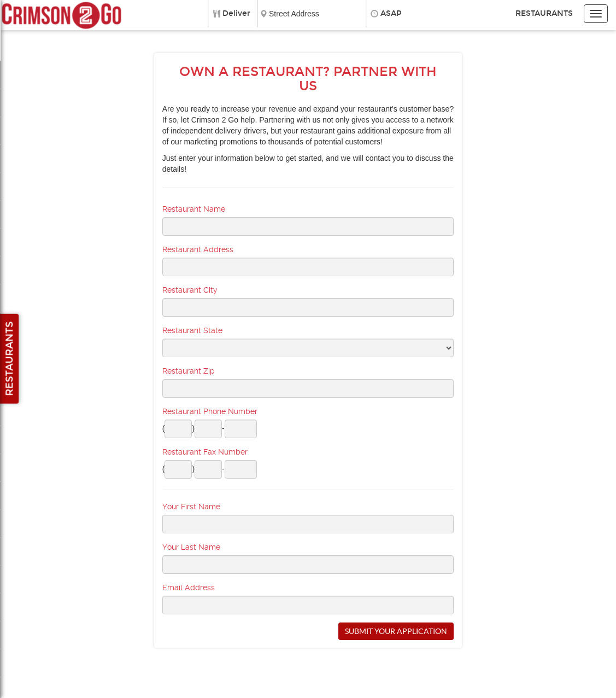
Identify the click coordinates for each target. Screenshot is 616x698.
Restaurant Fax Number (205, 452)
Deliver (236, 13)
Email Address (189, 588)
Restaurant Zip (189, 371)
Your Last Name (191, 547)
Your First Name (191, 507)
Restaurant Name (194, 209)
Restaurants (544, 13)
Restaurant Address (198, 249)
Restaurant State (192, 330)
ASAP (391, 13)
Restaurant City (190, 290)
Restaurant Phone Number (210, 411)
